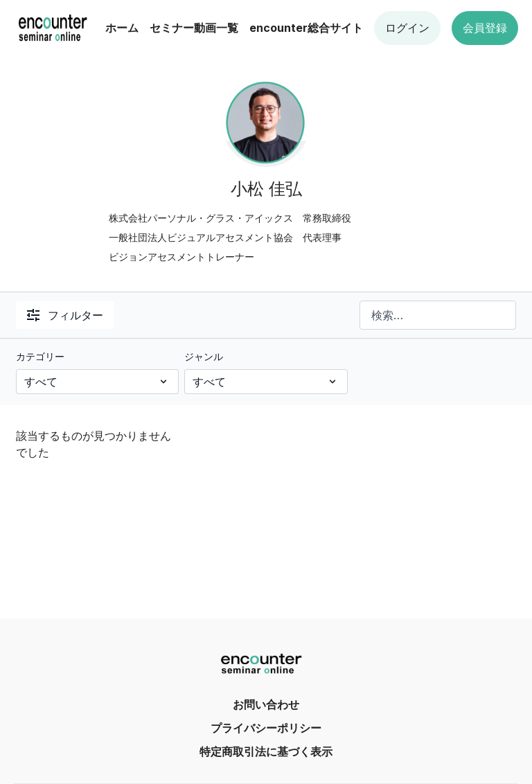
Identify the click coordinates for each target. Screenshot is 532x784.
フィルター (65, 315)
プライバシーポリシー (266, 728)
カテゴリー (40, 356)
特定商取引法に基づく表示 (266, 751)
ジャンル (204, 356)
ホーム (122, 28)
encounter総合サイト (306, 28)
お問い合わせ (266, 704)
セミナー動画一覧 (194, 28)
